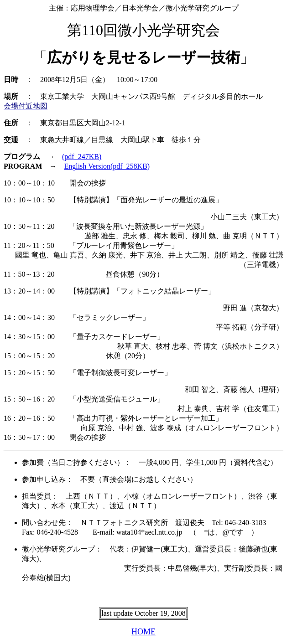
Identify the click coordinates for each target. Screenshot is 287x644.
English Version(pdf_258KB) (107, 166)
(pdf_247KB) (82, 157)
